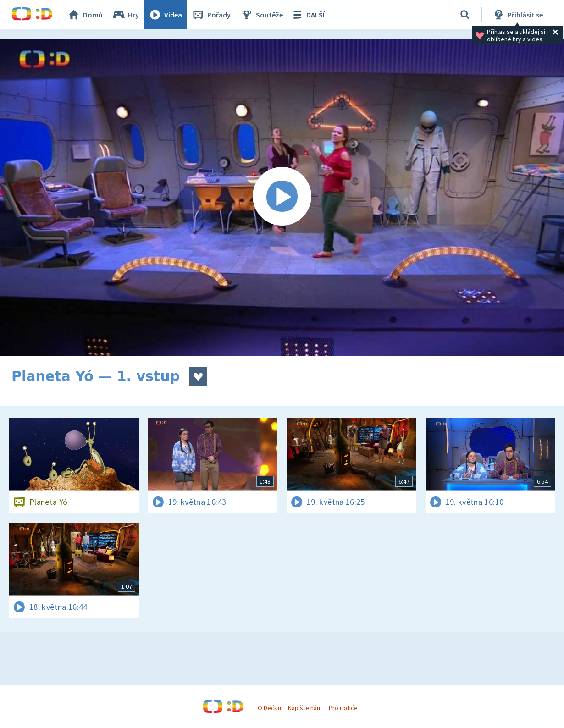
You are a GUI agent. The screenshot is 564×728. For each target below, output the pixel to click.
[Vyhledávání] (465, 15)
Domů (85, 15)
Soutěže (262, 15)
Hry (126, 15)
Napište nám (305, 708)
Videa (166, 15)
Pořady (211, 15)
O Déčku (269, 708)
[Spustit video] (282, 197)
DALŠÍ (308, 15)
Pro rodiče (343, 708)
